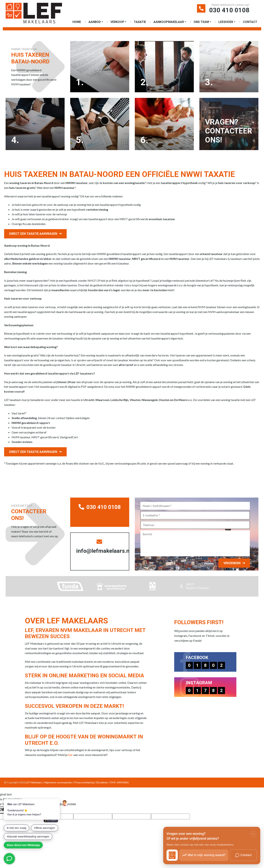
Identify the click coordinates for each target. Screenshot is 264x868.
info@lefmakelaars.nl (103, 547)
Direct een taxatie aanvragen (33, 234)
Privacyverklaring (84, 782)
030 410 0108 (229, 10)
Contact (250, 22)
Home (77, 22)
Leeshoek (226, 22)
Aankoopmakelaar (169, 22)
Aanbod (95, 22)
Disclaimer (102, 782)
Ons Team (201, 22)
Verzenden (232, 563)
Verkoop (117, 22)
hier (70, 755)
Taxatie (140, 22)
